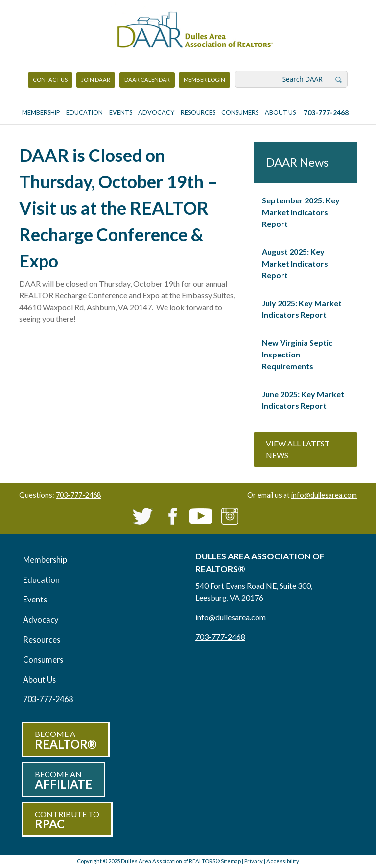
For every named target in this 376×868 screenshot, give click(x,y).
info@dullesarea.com (324, 495)
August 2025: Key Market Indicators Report (295, 263)
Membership (41, 113)
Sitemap (231, 861)
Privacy (254, 861)
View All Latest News (298, 449)
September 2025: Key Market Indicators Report (301, 212)
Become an (63, 780)
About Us (280, 113)
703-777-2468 (326, 113)
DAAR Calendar (147, 79)
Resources (198, 113)
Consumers (240, 113)
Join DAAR (96, 79)
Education (84, 113)
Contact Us (50, 79)
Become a (66, 740)
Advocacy (156, 113)
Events (121, 113)
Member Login (204, 82)
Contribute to (67, 820)
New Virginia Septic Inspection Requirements (297, 354)
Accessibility (283, 861)
